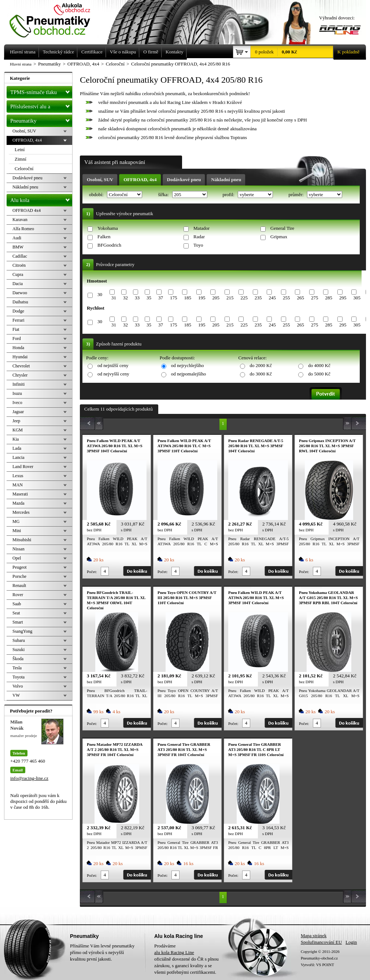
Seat (16, 613)
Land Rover (23, 467)
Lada (17, 448)
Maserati (20, 494)
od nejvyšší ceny (113, 374)
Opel (17, 558)
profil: (229, 194)
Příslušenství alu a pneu (41, 106)
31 (114, 298)
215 (230, 298)
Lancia (18, 457)
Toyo (198, 245)
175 (174, 298)
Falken (104, 237)
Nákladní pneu (226, 179)
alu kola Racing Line (174, 952)
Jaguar (18, 412)
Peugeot (20, 567)
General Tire (282, 228)
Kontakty (174, 52)
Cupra (18, 274)
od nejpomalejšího (189, 374)
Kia (16, 439)
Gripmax (279, 237)
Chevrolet (21, 366)
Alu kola (41, 199)
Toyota (18, 677)
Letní (20, 149)
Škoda (18, 659)
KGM (18, 430)
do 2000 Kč (261, 365)
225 (244, 298)
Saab (17, 604)
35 (149, 298)
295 (343, 298)
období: (97, 194)
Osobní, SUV (100, 179)
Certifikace (92, 52)
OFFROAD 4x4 (27, 210)
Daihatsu (20, 302)
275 (315, 298)
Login (351, 942)
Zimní (21, 159)
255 (286, 298)
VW (16, 695)
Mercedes (21, 512)
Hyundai (20, 357)
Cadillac (20, 256)
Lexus (18, 476)
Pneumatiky (41, 119)
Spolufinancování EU (321, 942)
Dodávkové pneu (184, 179)
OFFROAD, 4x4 (140, 179)
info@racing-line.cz (29, 778)
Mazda (18, 503)
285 (329, 298)
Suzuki (18, 650)
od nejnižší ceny (113, 365)
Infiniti (18, 384)
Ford (17, 338)
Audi (17, 238)
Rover (18, 595)
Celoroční (24, 169)
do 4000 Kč (319, 365)
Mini (17, 531)
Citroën (19, 265)
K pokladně (346, 52)
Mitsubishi (22, 540)
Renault (19, 586)
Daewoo (20, 293)
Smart (18, 622)
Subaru (19, 640)
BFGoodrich (109, 245)
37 (161, 298)
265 (300, 298)
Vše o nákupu (123, 52)
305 (357, 298)
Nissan (18, 549)
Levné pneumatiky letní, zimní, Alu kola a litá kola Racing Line (55, 19)
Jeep (16, 421)
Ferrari (18, 320)
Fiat (16, 329)
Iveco (17, 403)
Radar (199, 237)
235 (258, 298)
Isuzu (17, 393)
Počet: (92, 572)
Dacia (18, 284)
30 (100, 294)
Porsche (19, 576)
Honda (18, 348)
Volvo (18, 686)
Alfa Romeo (23, 229)
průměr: (296, 194)
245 (272, 298)
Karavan (20, 220)
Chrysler (20, 375)
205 (216, 298)
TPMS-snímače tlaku (41, 91)
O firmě (151, 52)
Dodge (18, 311)
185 (188, 298)
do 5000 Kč (319, 374)
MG (16, 521)
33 (137, 298)
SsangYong (22, 631)
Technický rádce (58, 52)
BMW (18, 247)
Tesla (17, 668)
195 (202, 298)
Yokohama (108, 228)
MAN (18, 485)
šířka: (164, 194)
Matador (201, 228)
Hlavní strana (21, 64)
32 (125, 298)
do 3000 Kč (261, 374)
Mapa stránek (314, 936)
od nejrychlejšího (188, 365)
